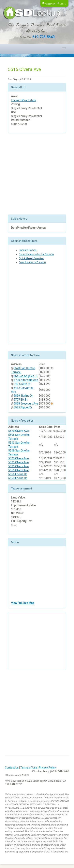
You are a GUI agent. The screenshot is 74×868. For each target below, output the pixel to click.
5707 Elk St (21, 400)
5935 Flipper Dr (23, 407)
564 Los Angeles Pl (25, 376)
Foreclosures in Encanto (32, 262)
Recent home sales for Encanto (36, 254)
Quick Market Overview (31, 258)
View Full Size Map (23, 603)
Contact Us (12, 768)
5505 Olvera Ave (19, 458)
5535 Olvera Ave (19, 466)
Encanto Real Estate (24, 100)
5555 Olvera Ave (19, 470)
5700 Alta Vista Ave (26, 380)
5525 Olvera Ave (19, 462)
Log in (63, 4)
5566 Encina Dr (18, 474)
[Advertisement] (37, 174)
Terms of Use (29, 768)
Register (50, 4)
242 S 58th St (22, 384)
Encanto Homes (28, 250)
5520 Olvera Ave (19, 431)
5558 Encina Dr (18, 478)
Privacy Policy (47, 768)
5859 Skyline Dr (23, 396)
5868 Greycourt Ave (26, 404)
